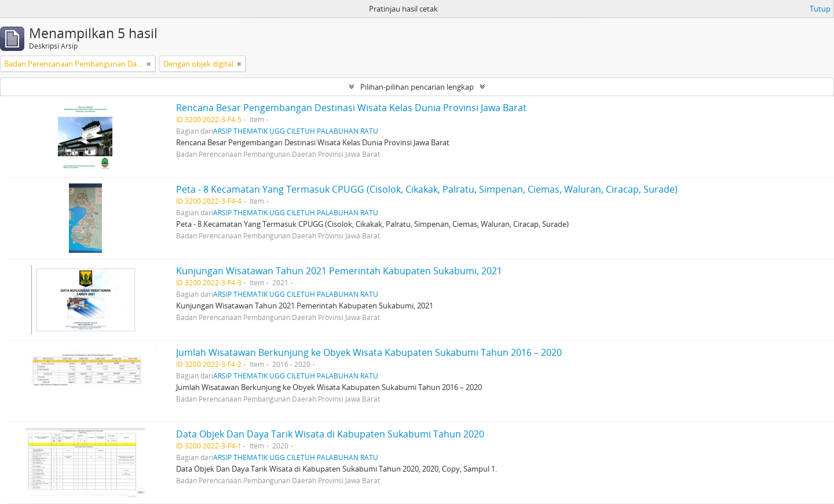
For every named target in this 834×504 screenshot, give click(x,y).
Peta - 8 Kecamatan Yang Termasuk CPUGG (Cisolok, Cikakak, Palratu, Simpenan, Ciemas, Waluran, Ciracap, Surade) (427, 189)
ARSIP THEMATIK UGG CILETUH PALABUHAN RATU (296, 131)
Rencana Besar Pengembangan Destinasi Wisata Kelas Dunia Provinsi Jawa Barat (351, 108)
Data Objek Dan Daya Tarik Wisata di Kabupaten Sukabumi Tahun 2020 (330, 434)
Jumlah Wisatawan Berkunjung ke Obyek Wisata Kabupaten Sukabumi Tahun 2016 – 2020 (369, 352)
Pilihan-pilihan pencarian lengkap (417, 87)
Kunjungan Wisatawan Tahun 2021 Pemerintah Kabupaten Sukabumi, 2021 (339, 271)
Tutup (820, 9)
